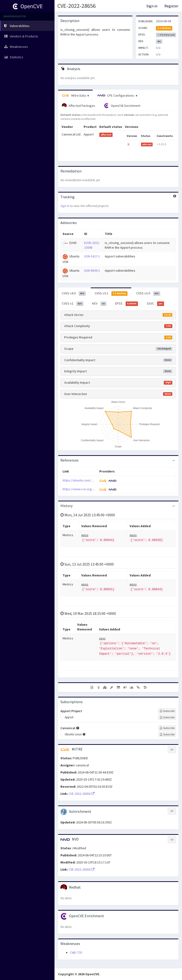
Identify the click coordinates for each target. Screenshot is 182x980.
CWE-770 (76, 953)
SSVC (155, 304)
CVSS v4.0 (74, 293)
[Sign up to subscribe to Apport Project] (167, 711)
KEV (99, 304)
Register (171, 6)
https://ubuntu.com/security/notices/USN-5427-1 (97, 480)
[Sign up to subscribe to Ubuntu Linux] (167, 734)
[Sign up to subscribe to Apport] (167, 717)
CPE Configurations (117, 95)
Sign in (152, 6)
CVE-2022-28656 (77, 6)
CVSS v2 (73, 304)
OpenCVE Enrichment (122, 106)
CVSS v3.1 (111, 293)
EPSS (127, 304)
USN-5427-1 (92, 256)
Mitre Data (75, 95)
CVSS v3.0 (148, 293)
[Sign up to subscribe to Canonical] (167, 728)
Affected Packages (79, 106)
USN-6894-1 (92, 270)
